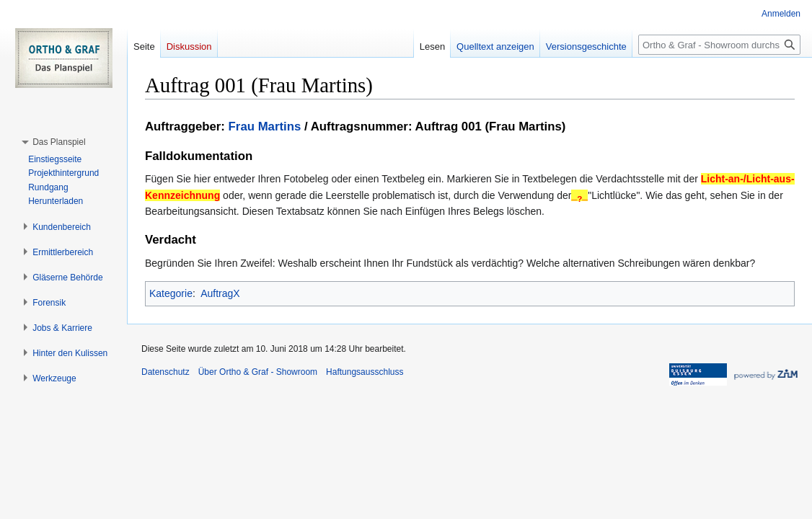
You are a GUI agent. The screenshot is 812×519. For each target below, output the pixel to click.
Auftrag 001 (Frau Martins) (491, 127)
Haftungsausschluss (365, 372)
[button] (59, 142)
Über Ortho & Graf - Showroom (258, 372)
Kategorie (171, 293)
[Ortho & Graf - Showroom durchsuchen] (719, 45)
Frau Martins (265, 127)
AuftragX (220, 293)
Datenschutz (166, 372)
